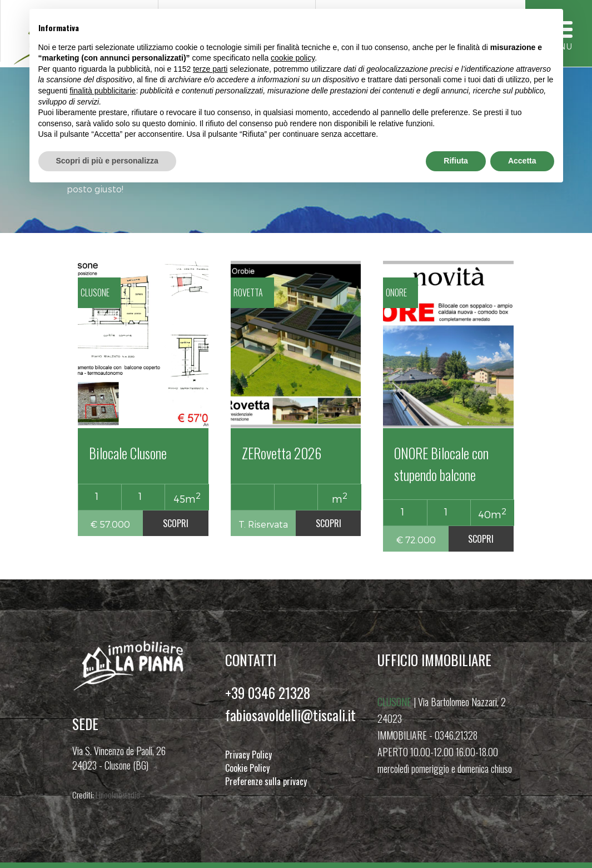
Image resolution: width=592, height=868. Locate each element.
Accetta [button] (522, 161)
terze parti (210, 69)
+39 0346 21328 (268, 693)
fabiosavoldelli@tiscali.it (290, 715)
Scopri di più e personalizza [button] (107, 161)
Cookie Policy (247, 768)
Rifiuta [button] (456, 161)
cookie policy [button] (293, 58)
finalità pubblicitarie (103, 91)
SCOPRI (176, 523)
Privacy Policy (248, 755)
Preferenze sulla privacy (266, 781)
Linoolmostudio (118, 795)
